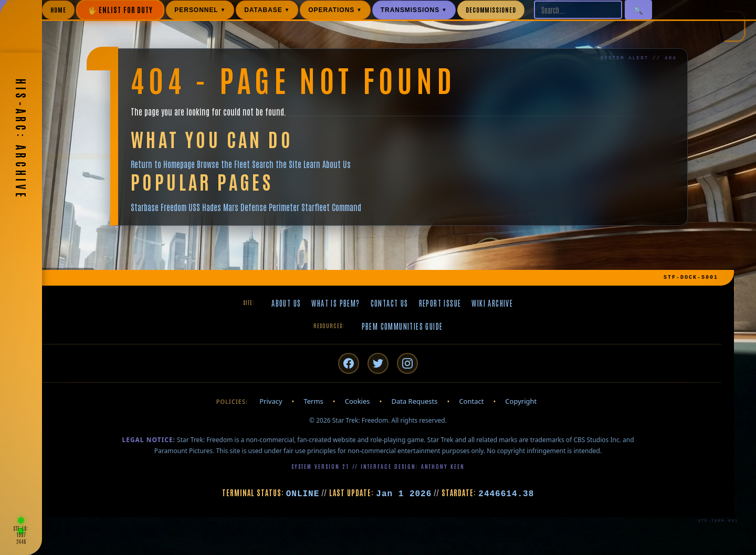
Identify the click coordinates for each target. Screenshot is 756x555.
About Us (286, 303)
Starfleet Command (331, 207)
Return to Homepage (163, 164)
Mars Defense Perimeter (261, 207)
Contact (471, 401)
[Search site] (578, 10)
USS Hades (205, 207)
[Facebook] (349, 363)
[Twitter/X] (378, 363)
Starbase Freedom (159, 207)
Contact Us (390, 303)
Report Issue (440, 303)
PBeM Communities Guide (402, 326)
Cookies (358, 401)
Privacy (271, 401)
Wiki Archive (492, 303)
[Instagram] (407, 363)
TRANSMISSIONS (414, 10)
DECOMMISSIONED (491, 9)
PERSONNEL (200, 10)
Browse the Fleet (223, 164)
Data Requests (414, 401)
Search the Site (277, 164)
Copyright (521, 401)
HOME (58, 9)
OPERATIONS (335, 10)
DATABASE (267, 10)
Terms (313, 401)
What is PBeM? (335, 303)
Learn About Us (327, 164)
